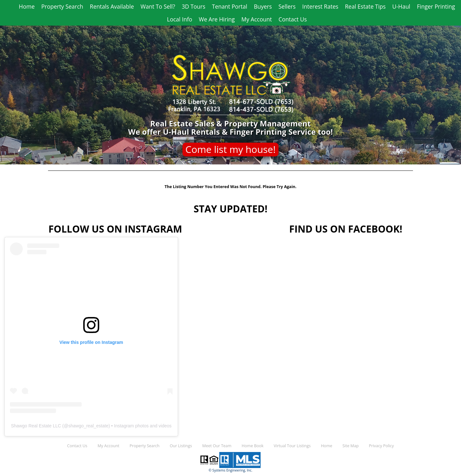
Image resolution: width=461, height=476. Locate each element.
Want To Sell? (158, 6)
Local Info (180, 19)
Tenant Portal (230, 6)
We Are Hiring (217, 19)
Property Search (62, 6)
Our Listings (181, 446)
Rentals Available (112, 6)
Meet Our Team (217, 446)
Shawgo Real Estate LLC (36, 426)
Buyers (263, 6)
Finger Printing (436, 6)
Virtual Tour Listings (292, 446)
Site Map (351, 446)
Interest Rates (320, 6)
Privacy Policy (381, 446)
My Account (257, 19)
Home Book (253, 446)
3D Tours (194, 6)
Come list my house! (230, 149)
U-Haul (401, 6)
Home (27, 6)
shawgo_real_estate (88, 426)
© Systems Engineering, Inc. (231, 470)
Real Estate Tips (365, 6)
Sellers (287, 6)
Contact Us (293, 19)
